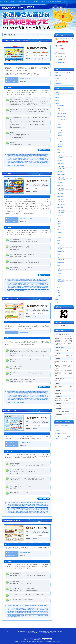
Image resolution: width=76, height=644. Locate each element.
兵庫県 (26, 154)
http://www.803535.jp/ (25, 442)
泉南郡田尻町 (17, 164)
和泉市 (16, 156)
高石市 (25, 165)
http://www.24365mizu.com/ (26, 219)
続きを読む (44, 150)
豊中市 (39, 164)
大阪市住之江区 (22, 157)
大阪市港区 (15, 160)
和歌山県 (13, 156)
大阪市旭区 (15, 158)
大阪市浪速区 (45, 158)
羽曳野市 (32, 164)
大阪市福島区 (26, 160)
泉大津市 (22, 164)
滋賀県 (26, 164)
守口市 (36, 161)
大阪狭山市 (28, 161)
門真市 (15, 165)
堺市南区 (32, 156)
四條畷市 (20, 156)
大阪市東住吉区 (20, 158)
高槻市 (21, 165)
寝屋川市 (43, 161)
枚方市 (20, 163)
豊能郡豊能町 (30, 513)
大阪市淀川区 (9, 160)
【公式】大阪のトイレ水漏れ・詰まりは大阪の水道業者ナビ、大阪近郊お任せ (26, 21)
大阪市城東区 (39, 157)
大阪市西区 (31, 160)
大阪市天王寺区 (37, 506)
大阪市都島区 (36, 508)
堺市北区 (28, 156)
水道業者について (60, 431)
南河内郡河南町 (37, 503)
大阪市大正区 (44, 157)
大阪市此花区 (39, 158)
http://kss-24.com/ (24, 332)
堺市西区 (36, 504)
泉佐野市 (34, 163)
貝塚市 (12, 165)
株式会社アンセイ (10, 410)
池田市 (26, 163)
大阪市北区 (33, 157)
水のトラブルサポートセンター (15, 40)
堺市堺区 (36, 156)
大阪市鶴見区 (20, 161)
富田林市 (39, 161)
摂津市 (9, 163)
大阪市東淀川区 (33, 158)
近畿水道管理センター (12, 521)
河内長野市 (30, 163)
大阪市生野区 (20, 160)
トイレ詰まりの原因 (61, 433)
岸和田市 (31, 510)
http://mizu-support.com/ (25, 79)
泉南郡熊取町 (12, 164)
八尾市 (23, 154)
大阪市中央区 (16, 157)
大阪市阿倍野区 (14, 161)
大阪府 (24, 161)
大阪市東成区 (27, 158)
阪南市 (18, 165)
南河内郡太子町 (40, 154)
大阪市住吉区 (28, 157)
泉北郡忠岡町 (39, 163)
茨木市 (36, 164)
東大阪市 (13, 163)
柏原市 (23, 163)
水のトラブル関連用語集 (62, 425)
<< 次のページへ (6, 624)
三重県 (14, 154)
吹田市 (9, 156)
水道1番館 (7, 173)
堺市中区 (24, 156)
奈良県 (32, 161)
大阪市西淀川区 (43, 160)
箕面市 (29, 164)
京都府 (20, 154)
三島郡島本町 (9, 154)
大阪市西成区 (36, 160)
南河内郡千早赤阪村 (32, 154)
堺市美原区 (45, 156)
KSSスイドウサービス (12, 298)
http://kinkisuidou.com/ (25, 553)
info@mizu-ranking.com (47, 638)
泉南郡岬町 (31, 511)
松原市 (16, 163)
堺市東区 (40, 156)
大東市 (11, 157)
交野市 (17, 154)
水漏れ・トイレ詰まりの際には (64, 428)
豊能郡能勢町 (44, 164)
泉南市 (44, 163)
